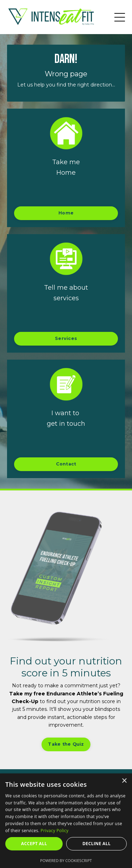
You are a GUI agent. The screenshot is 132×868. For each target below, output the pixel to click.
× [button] (124, 781)
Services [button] (66, 338)
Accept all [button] (34, 844)
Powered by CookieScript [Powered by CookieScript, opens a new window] (66, 860)
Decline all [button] (96, 844)
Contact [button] (66, 464)
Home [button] (66, 213)
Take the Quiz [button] (66, 744)
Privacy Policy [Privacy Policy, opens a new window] (54, 831)
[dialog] (66, 821)
